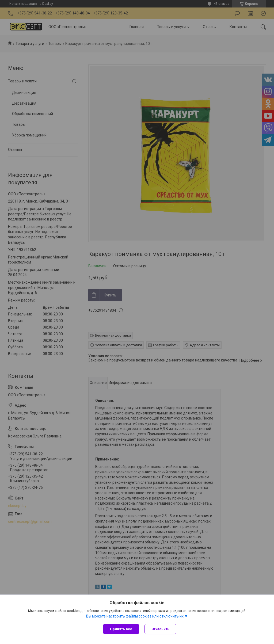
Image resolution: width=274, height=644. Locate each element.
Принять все (121, 629)
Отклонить (160, 629)
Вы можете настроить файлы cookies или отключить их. (135, 616)
